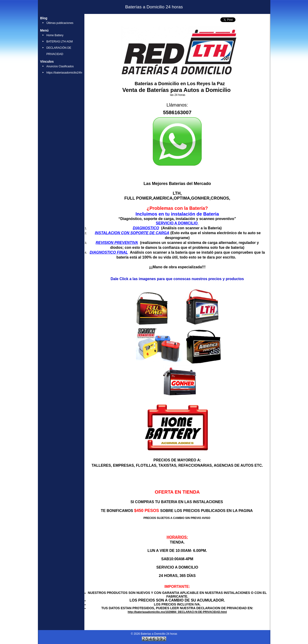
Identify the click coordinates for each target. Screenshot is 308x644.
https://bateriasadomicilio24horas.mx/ (70, 73)
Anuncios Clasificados (60, 66)
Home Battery (55, 35)
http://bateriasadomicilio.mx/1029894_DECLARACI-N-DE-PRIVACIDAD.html (177, 612)
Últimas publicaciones (60, 23)
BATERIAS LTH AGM (60, 42)
